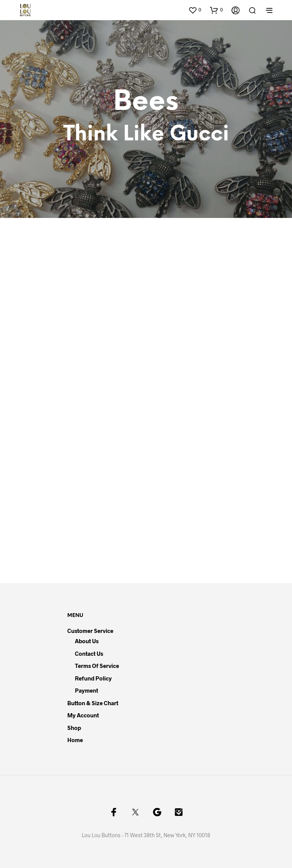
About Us (87, 641)
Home (75, 740)
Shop (74, 728)
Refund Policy (93, 678)
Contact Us (89, 653)
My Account (83, 715)
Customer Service (90, 631)
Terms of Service (97, 666)
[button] (195, 10)
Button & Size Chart (93, 703)
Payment (86, 690)
